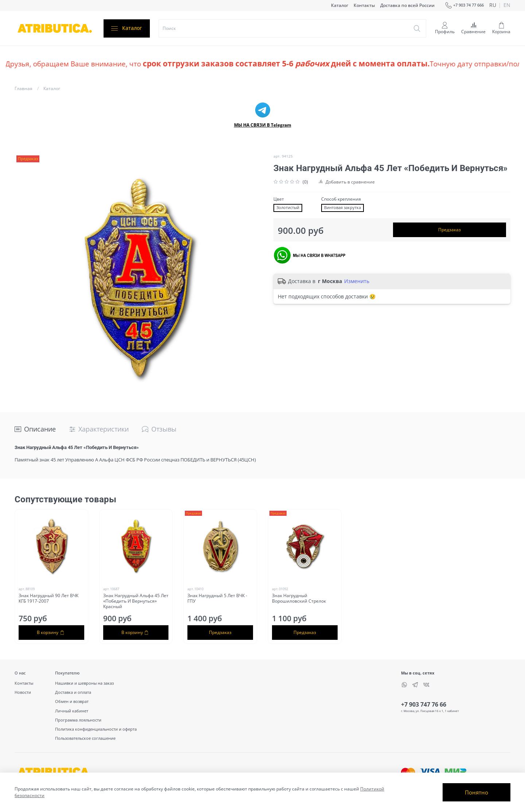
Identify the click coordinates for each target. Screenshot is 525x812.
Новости (23, 692)
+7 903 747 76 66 (424, 704)
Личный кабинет (72, 711)
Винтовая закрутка (343, 208)
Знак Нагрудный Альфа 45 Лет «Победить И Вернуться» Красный (136, 601)
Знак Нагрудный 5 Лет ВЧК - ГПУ (217, 598)
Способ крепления (341, 199)
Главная (24, 88)
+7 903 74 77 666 (464, 5)
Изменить (357, 281)
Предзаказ (450, 230)
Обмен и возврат (72, 701)
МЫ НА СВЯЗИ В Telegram (263, 125)
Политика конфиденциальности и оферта (96, 729)
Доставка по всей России (407, 5)
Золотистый (288, 208)
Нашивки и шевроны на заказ (84, 683)
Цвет (279, 199)
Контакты (364, 5)
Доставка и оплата (73, 692)
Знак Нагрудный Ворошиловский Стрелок (299, 598)
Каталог (340, 5)
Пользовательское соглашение (85, 738)
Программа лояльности (78, 720)
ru (493, 5)
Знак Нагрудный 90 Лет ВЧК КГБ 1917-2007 (48, 598)
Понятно (477, 792)
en (507, 5)
